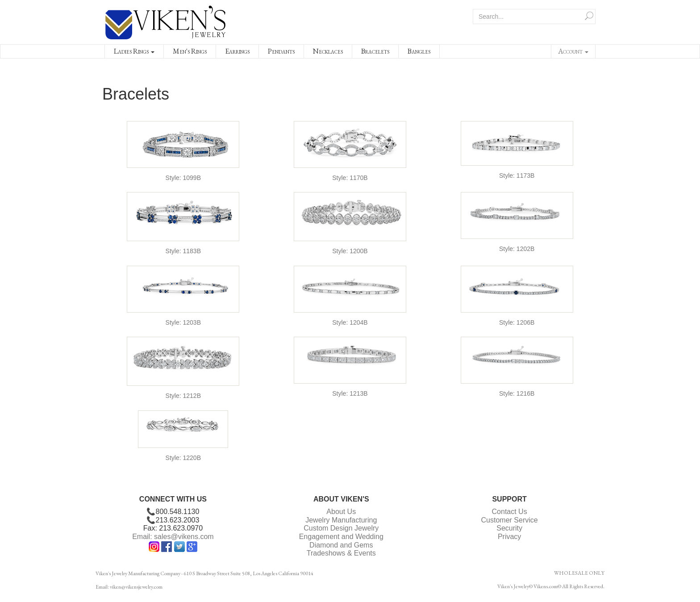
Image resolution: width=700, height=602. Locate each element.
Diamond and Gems (341, 545)
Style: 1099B (183, 178)
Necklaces (328, 51)
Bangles (419, 51)
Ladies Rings (134, 51)
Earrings (237, 51)
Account (573, 51)
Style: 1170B (350, 178)
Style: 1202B (517, 249)
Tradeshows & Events (341, 553)
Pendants (281, 51)
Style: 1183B (183, 251)
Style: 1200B (350, 251)
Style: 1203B (183, 322)
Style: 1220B (183, 458)
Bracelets (375, 51)
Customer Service (510, 520)
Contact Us (510, 512)
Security (509, 528)
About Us (341, 512)
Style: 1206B (517, 322)
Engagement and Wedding (341, 537)
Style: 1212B (183, 396)
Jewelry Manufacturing (341, 520)
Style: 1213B (350, 393)
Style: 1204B (350, 322)
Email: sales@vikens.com (173, 537)
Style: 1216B (517, 393)
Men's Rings (190, 51)
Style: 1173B (517, 176)
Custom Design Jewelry (341, 528)
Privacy (509, 537)
